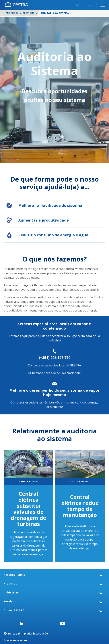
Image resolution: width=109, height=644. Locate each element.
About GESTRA (14, 610)
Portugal (12, 13)
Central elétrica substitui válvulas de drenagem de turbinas (28, 509)
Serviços (29, 13)
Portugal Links (14, 575)
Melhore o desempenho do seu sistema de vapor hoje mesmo (54, 392)
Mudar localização (36, 634)
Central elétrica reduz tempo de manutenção (80, 506)
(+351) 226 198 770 (55, 358)
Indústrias (11, 592)
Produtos (10, 584)
